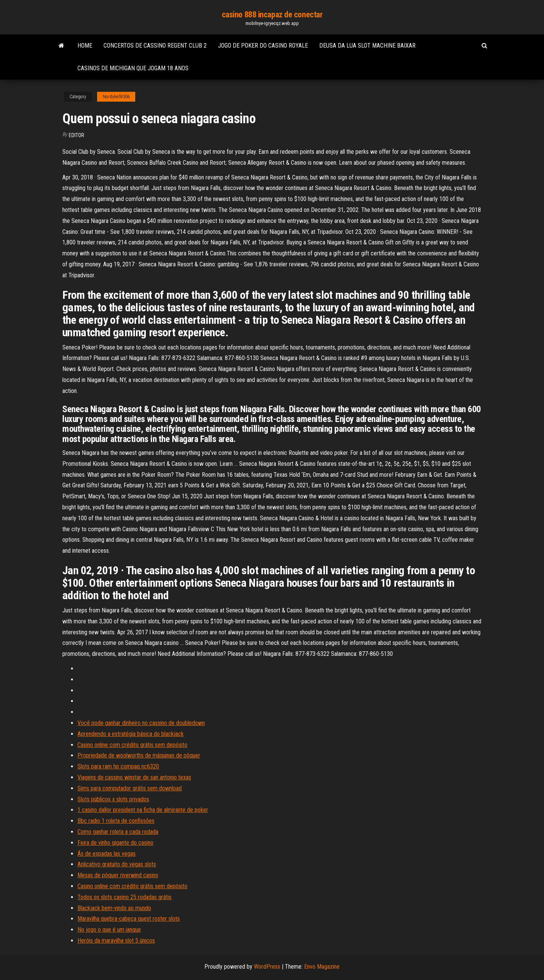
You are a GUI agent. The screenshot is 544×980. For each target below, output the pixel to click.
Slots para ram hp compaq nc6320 (118, 766)
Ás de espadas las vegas (107, 854)
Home (85, 46)
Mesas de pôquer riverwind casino (118, 875)
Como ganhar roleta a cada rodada (118, 832)
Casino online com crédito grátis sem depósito (132, 745)
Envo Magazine (322, 967)
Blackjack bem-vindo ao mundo (114, 908)
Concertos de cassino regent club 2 (155, 46)
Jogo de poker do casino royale (263, 46)
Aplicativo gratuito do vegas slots (117, 864)
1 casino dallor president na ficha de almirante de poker (143, 810)
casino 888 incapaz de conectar (272, 15)
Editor (76, 135)
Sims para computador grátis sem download (130, 788)
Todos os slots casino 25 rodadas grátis (124, 897)
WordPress (267, 967)
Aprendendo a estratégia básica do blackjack (131, 734)
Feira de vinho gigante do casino (115, 843)
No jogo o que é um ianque (109, 930)
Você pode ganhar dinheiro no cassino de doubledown (141, 723)
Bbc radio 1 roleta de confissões (116, 821)
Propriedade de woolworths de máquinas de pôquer (139, 755)
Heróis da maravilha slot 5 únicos (116, 941)
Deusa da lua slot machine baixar (367, 46)
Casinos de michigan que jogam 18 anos (133, 68)
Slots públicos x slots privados (113, 799)
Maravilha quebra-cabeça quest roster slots (129, 919)
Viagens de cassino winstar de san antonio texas (134, 777)
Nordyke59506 (116, 97)
